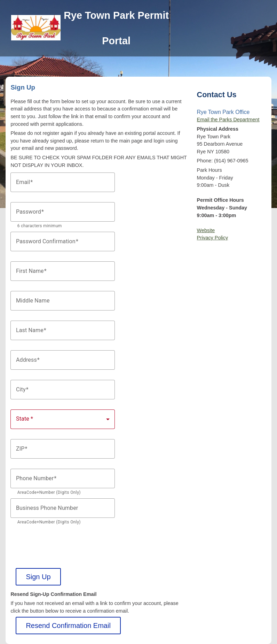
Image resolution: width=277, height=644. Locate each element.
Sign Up (38, 577)
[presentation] (63, 542)
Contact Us (217, 95)
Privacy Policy (213, 238)
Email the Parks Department (228, 120)
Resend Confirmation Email (68, 626)
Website (206, 230)
